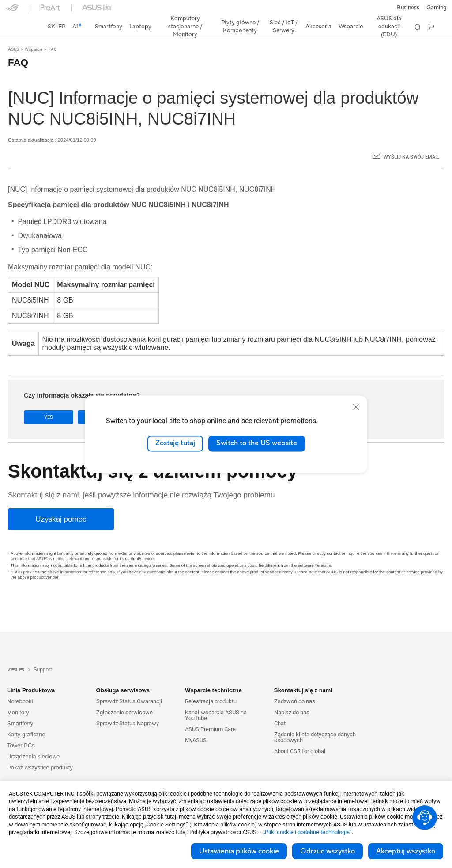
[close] (356, 407)
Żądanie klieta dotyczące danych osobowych (315, 722)
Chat (280, 708)
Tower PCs (21, 730)
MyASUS (196, 725)
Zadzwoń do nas (295, 686)
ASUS (13, 34)
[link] (226, 11)
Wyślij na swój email (411, 142)
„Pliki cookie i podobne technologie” (307, 832)
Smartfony (20, 708)
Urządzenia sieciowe (33, 741)
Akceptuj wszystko (406, 851)
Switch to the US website (257, 443)
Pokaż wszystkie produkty (40, 752)
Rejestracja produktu (211, 686)
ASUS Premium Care (210, 714)
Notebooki (20, 686)
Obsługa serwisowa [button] (123, 675)
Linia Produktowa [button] (31, 675)
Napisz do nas (292, 697)
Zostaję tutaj (175, 443)
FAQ (53, 34)
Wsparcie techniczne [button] (213, 675)
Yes (49, 402)
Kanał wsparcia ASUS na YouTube (216, 700)
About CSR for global (300, 736)
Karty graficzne (26, 719)
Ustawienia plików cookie (239, 851)
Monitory (18, 697)
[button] (12, 11)
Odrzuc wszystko (328, 851)
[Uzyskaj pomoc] (61, 504)
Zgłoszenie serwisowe (124, 697)
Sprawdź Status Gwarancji (129, 686)
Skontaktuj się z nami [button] (303, 675)
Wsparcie (34, 34)
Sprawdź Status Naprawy (128, 708)
